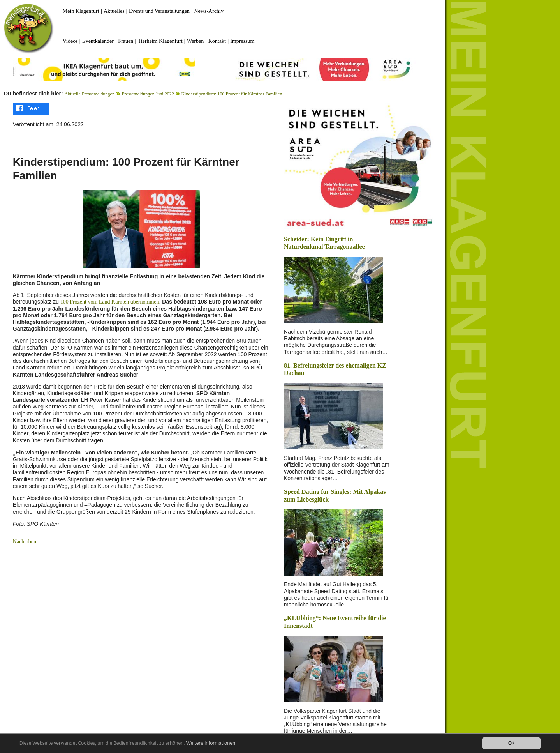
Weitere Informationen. (211, 744)
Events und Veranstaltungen (159, 11)
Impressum (242, 41)
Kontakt (217, 41)
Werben (195, 41)
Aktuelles (114, 11)
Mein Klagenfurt (81, 11)
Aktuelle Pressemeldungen (90, 94)
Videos (70, 41)
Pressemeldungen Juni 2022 (148, 94)
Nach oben (25, 542)
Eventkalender (98, 41)
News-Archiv (209, 11)
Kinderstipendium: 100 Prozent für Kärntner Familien (232, 94)
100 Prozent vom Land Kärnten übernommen (109, 302)
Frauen (126, 41)
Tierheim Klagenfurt (160, 41)
